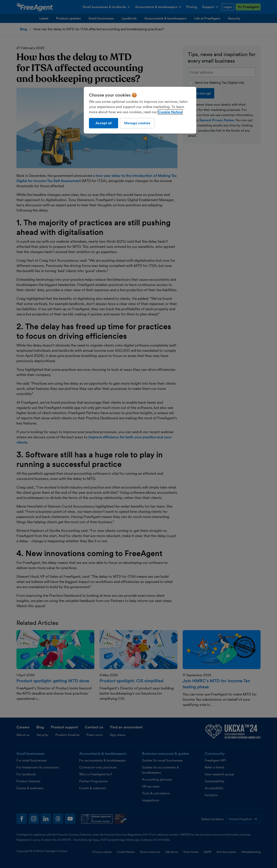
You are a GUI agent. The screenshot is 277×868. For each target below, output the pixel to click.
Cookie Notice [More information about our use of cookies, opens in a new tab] (170, 112)
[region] (140, 110)
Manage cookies (137, 123)
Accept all (104, 123)
